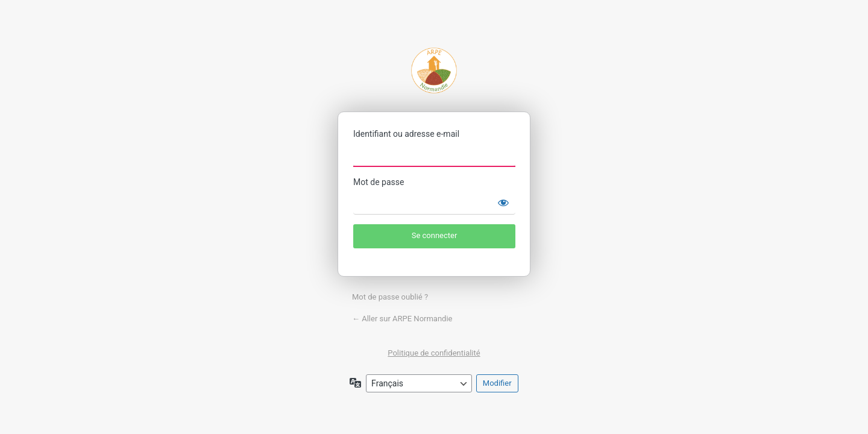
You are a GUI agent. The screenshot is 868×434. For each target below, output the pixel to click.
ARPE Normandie (434, 70)
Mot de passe (379, 182)
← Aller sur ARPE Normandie (402, 319)
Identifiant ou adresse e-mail (406, 134)
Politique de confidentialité (434, 353)
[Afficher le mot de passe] (503, 203)
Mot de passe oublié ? (390, 297)
